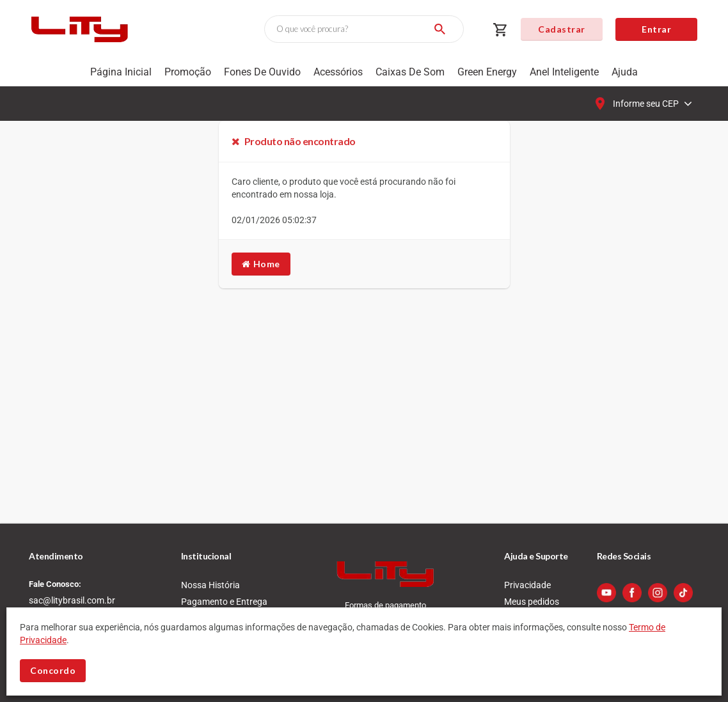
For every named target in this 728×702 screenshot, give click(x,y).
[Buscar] (440, 29)
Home (261, 264)
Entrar (656, 29)
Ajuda (625, 72)
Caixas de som (410, 72)
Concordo (53, 670)
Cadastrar (562, 29)
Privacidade (527, 585)
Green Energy (487, 72)
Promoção (188, 72)
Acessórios (338, 72)
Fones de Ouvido (262, 72)
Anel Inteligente (564, 72)
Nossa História (210, 585)
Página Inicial (121, 72)
